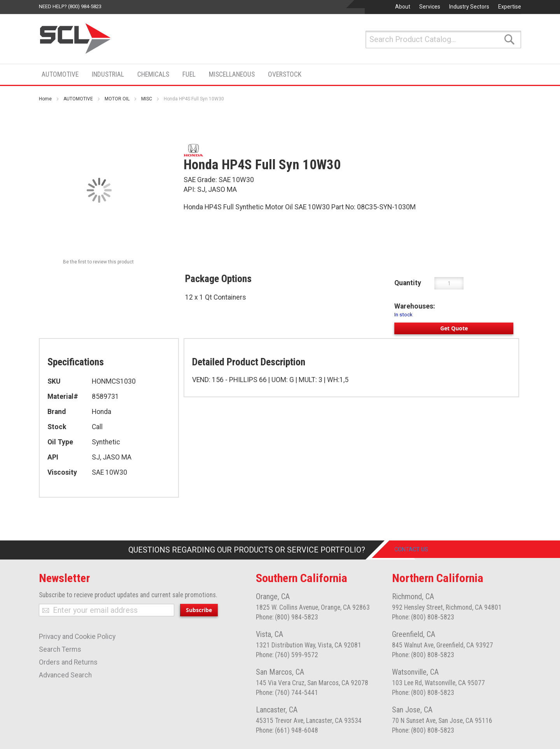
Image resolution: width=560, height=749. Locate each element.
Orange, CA (273, 596)
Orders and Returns (68, 662)
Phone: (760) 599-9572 (287, 655)
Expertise (510, 7)
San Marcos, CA (280, 672)
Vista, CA (269, 634)
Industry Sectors (469, 7)
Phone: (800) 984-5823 (287, 617)
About (403, 7)
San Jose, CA (412, 710)
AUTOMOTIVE (78, 99)
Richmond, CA (413, 596)
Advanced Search (65, 675)
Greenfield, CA (414, 634)
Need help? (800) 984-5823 (70, 6)
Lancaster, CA (277, 710)
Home (45, 99)
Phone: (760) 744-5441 (287, 693)
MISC (147, 99)
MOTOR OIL (117, 99)
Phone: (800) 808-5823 (423, 617)
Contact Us (417, 550)
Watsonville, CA (415, 672)
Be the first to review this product (98, 262)
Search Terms (60, 649)
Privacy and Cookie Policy (77, 637)
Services (430, 7)
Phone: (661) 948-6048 (287, 730)
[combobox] (443, 39)
